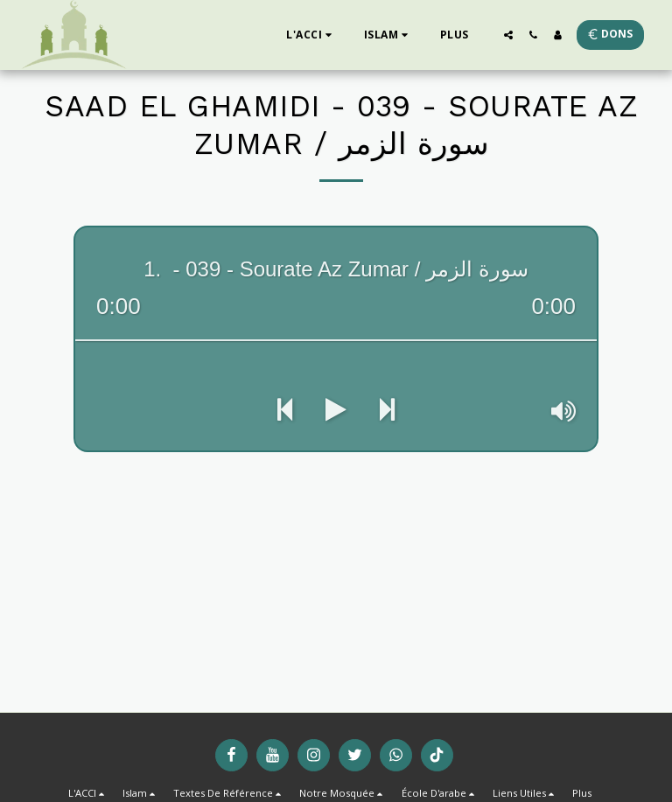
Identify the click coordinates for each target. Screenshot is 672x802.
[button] (311, 35)
